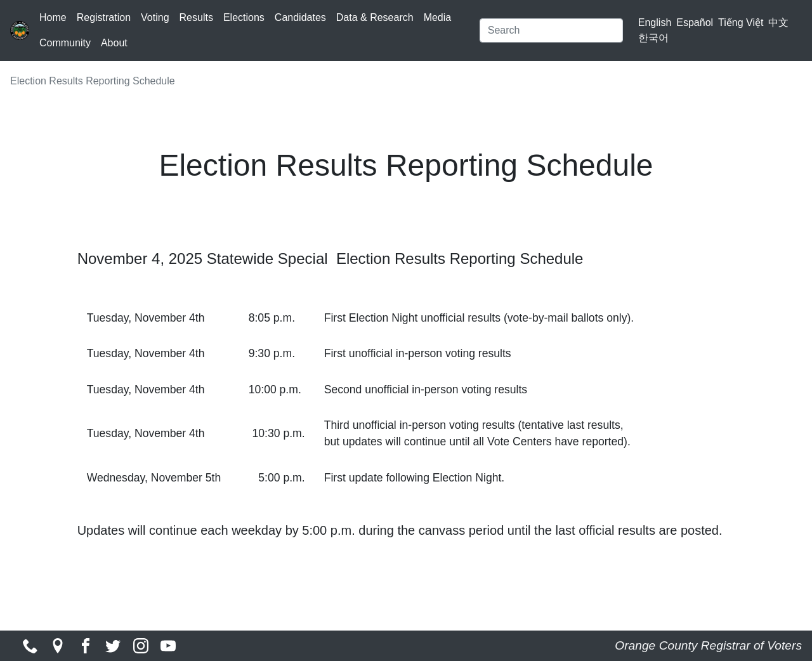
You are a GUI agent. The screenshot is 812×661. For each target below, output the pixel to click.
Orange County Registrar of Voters (708, 645)
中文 (778, 23)
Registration (104, 17)
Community (65, 43)
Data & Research (375, 17)
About (114, 43)
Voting (155, 17)
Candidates (300, 17)
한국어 (653, 38)
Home (53, 17)
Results (196, 17)
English (655, 23)
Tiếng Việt (741, 23)
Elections (244, 17)
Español (695, 23)
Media (438, 17)
